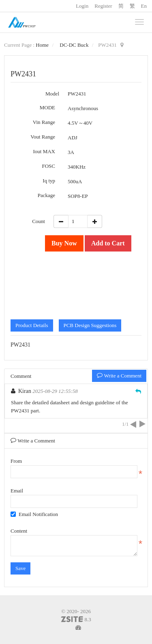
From (16, 461)
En (144, 6)
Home (42, 45)
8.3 (76, 620)
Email (17, 491)
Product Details (32, 325)
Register (103, 6)
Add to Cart (108, 243)
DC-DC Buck (74, 45)
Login (82, 6)
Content (19, 531)
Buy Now (64, 243)
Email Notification (34, 514)
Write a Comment (119, 376)
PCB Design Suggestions (90, 325)
